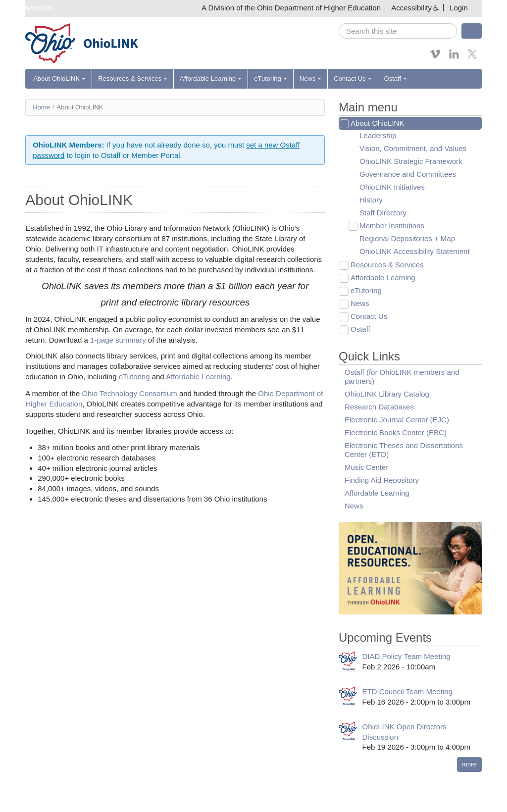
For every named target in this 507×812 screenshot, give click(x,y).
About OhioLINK (59, 78)
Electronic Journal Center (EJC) (397, 420)
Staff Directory (383, 213)
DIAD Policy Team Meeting (406, 656)
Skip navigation (28, 7)
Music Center (366, 467)
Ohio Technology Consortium (129, 393)
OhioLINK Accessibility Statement (415, 251)
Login (459, 8)
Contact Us (353, 78)
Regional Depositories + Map (407, 238)
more (469, 764)
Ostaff (396, 78)
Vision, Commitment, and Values (413, 148)
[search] (398, 31)
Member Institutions (392, 226)
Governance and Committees (408, 174)
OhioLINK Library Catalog (387, 394)
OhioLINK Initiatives (392, 187)
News (311, 78)
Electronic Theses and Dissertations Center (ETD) (404, 450)
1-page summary (118, 340)
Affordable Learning (211, 78)
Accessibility (411, 8)
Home (41, 107)
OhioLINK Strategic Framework (411, 161)
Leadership (378, 135)
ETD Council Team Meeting (407, 691)
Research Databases (379, 407)
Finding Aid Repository (382, 480)
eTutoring (270, 78)
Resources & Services (133, 78)
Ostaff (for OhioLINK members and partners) (402, 377)
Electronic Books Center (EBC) (396, 432)
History (371, 200)
